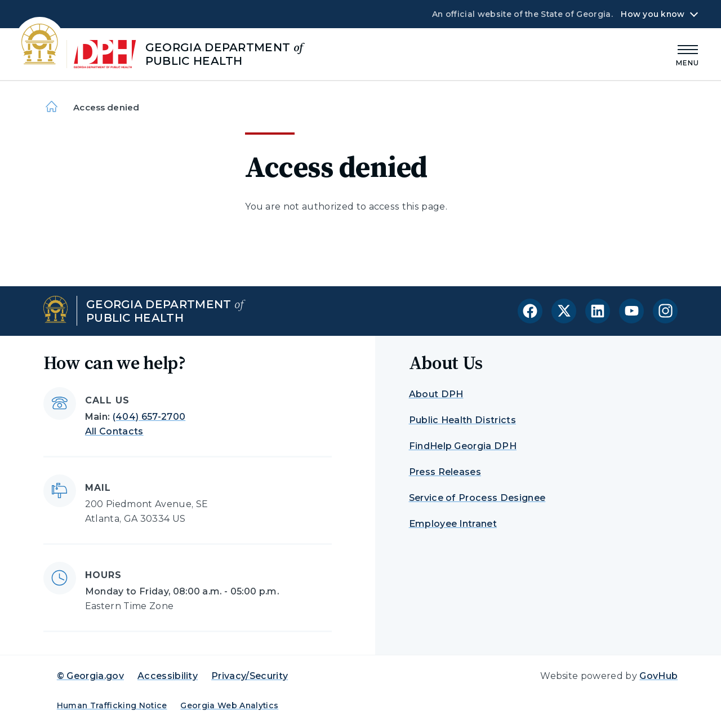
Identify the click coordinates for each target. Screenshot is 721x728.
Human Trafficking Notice (112, 705)
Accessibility (168, 676)
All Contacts (114, 431)
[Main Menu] (688, 54)
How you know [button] (653, 14)
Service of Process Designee (477, 498)
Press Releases (445, 472)
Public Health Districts (462, 420)
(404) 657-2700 (149, 417)
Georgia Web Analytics (229, 705)
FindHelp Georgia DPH (463, 446)
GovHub (658, 676)
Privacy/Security (250, 676)
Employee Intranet (453, 524)
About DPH (436, 394)
